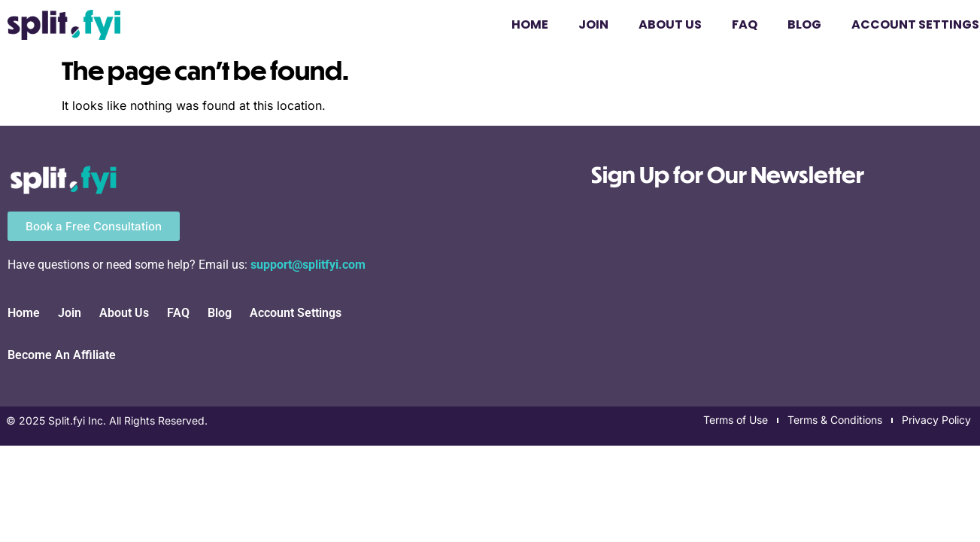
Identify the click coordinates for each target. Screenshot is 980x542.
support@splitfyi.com (308, 265)
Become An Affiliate (62, 355)
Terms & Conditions (835, 420)
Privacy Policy (936, 420)
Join (593, 24)
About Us (670, 24)
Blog (804, 24)
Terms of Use (736, 420)
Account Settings (296, 313)
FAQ (745, 24)
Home (530, 24)
